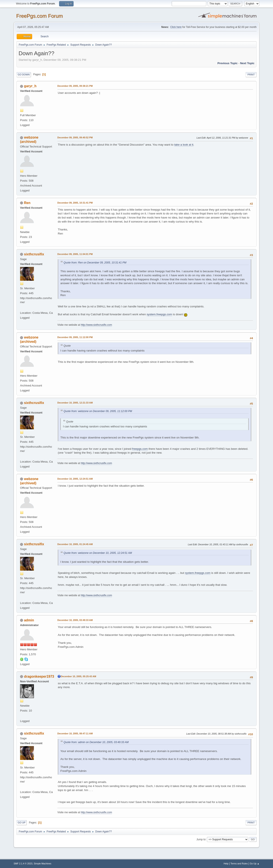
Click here (176, 27)
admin (29, 620)
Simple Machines (42, 864)
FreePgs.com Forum (40, 16)
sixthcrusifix (34, 254)
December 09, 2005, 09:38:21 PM (75, 86)
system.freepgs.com (159, 314)
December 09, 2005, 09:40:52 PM (75, 137)
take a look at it (184, 145)
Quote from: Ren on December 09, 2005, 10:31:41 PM (95, 263)
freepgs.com (140, 449)
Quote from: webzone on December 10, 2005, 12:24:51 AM (98, 553)
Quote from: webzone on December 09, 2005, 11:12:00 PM (98, 411)
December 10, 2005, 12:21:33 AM (75, 403)
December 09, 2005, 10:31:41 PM (75, 203)
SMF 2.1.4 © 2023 (23, 864)
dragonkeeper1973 (39, 676)
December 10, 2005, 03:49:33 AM (75, 620)
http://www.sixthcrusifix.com (97, 325)
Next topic (247, 63)
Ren (27, 203)
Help (226, 864)
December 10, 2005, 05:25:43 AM (78, 676)
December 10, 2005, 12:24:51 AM (75, 479)
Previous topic (227, 63)
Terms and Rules (239, 864)
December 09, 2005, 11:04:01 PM (75, 254)
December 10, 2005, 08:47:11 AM (75, 733)
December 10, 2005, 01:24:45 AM (75, 544)
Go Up (22, 823)
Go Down (24, 75)
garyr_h (30, 86)
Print (251, 75)
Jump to (201, 839)
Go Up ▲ (255, 864)
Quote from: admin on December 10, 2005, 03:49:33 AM (96, 742)
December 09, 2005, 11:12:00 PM (75, 337)
